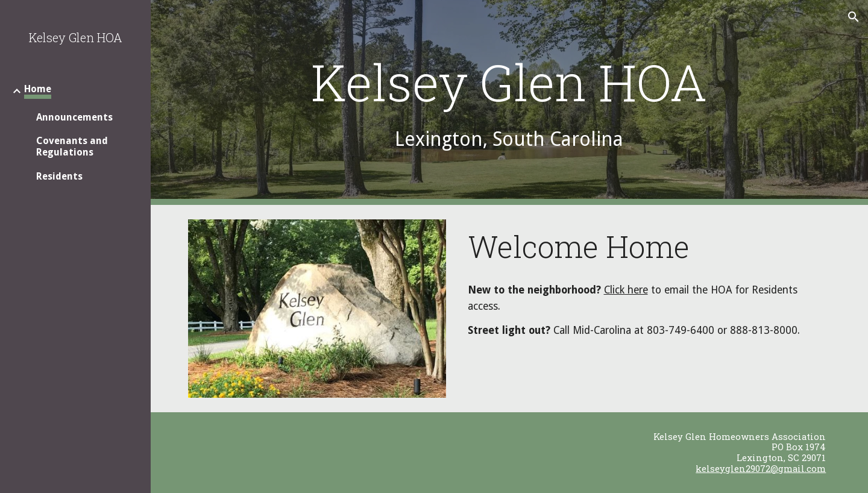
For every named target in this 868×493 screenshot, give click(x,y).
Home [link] (38, 89)
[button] (854, 17)
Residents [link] (59, 176)
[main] (509, 102)
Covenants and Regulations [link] (72, 146)
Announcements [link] (74, 117)
